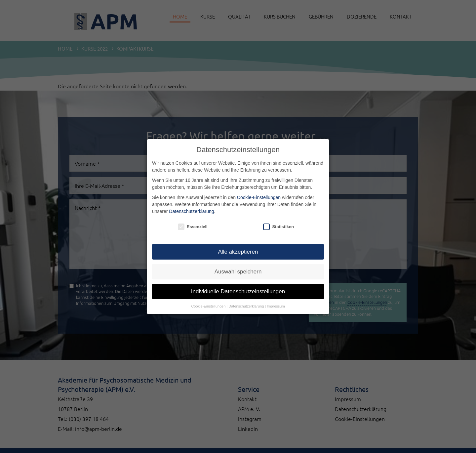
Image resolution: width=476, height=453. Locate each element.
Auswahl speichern (238, 272)
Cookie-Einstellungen (259, 197)
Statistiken (278, 227)
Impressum (276, 307)
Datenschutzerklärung (191, 211)
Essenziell (193, 227)
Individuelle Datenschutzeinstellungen (238, 292)
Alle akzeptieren (238, 252)
